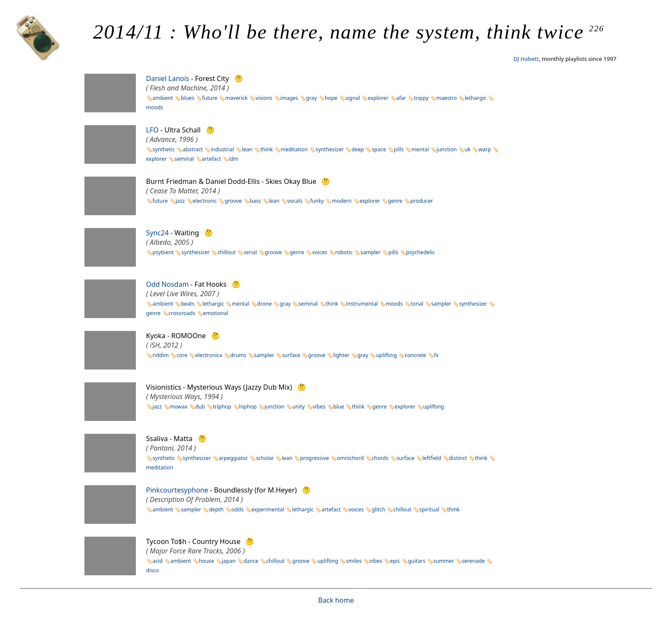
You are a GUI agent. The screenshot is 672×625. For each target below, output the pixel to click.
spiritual (429, 509)
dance (251, 561)
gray (312, 98)
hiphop (248, 407)
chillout (226, 252)
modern (342, 201)
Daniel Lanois (168, 78)
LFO (152, 130)
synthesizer (330, 149)
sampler (370, 252)
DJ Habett (526, 59)
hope (331, 98)
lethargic (475, 98)
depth (216, 509)
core (182, 355)
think (266, 149)
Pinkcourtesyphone (177, 490)
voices (320, 252)
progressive (314, 458)
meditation (294, 149)
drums (238, 355)
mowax (179, 407)
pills (399, 149)
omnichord (350, 458)
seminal (184, 159)
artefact (211, 159)
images (289, 98)
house (207, 561)
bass (255, 201)
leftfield (432, 458)
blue (339, 407)
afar (401, 98)
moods (394, 304)
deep (358, 149)
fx (436, 355)
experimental (268, 509)
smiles (354, 561)
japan (229, 561)
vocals (295, 201)
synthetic (164, 149)
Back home (336, 600)
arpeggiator (233, 458)
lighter (341, 355)
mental (420, 149)
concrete (415, 355)
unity (298, 407)
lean (247, 149)
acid (158, 561)
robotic (344, 252)
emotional (216, 313)
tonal (417, 304)
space (379, 149)
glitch (378, 509)
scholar (265, 458)
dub (200, 407)
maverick (236, 98)
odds (238, 509)
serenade (474, 561)
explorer (378, 98)
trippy (421, 98)
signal (353, 98)
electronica (208, 355)
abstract (193, 149)
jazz (180, 201)
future (210, 98)
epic (395, 561)
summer (444, 561)
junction (447, 149)
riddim (161, 355)
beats (188, 304)
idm (234, 159)
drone (264, 304)
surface (291, 355)
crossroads (182, 313)
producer (421, 201)
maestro (447, 98)
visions (264, 98)
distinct (458, 458)
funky (317, 201)
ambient (163, 98)
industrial (222, 149)
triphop (222, 407)
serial (250, 252)
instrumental (362, 304)
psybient (163, 252)
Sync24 (157, 233)
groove (233, 201)
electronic (205, 201)
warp (484, 149)
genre (395, 201)
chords (380, 458)
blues (187, 98)
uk (468, 149)
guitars (417, 561)
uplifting (386, 355)
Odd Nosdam (168, 284)
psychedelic (421, 252)
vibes (319, 407)
